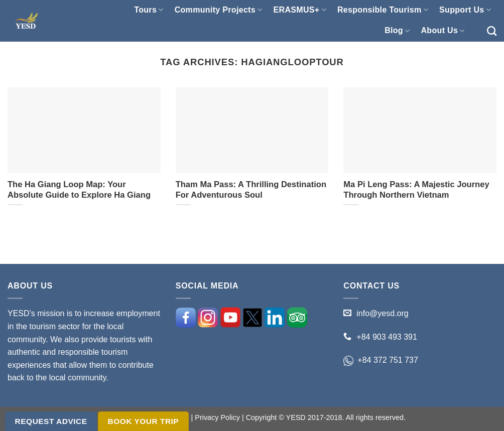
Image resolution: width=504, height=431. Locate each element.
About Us (443, 31)
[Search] (492, 31)
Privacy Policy (217, 417)
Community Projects (219, 10)
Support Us (465, 10)
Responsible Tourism (383, 10)
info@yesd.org (382, 313)
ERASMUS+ (300, 10)
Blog (397, 31)
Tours (149, 10)
